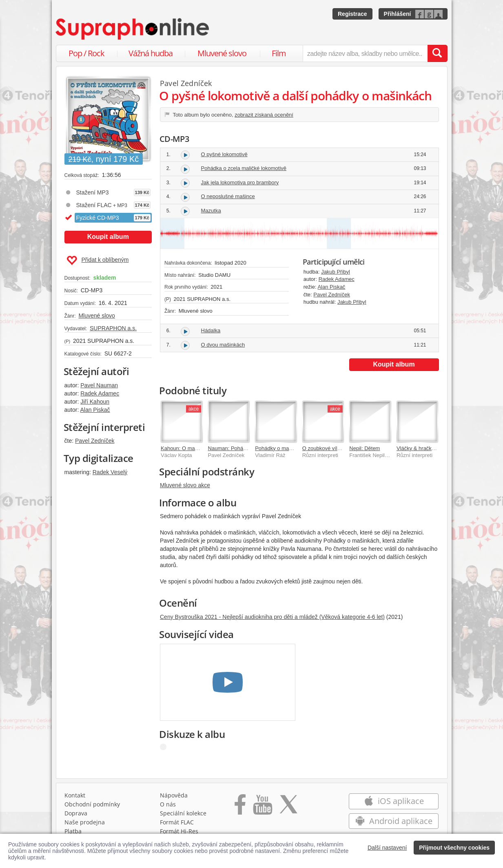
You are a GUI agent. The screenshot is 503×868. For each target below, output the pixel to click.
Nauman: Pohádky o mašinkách (246, 448)
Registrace (352, 14)
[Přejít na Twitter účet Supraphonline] (288, 807)
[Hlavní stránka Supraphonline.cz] (133, 29)
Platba (73, 831)
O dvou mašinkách (223, 345)
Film (279, 53)
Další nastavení (387, 848)
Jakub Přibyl (336, 272)
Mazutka (211, 211)
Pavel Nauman (99, 385)
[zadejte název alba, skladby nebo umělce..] (365, 53)
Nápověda (174, 795)
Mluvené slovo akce (185, 485)
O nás (168, 804)
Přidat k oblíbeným (98, 261)
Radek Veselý (110, 472)
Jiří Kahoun (95, 402)
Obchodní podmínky (92, 804)
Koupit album (108, 237)
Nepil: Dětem (365, 448)
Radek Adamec (100, 393)
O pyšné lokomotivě (224, 154)
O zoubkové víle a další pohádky (341, 448)
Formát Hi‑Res (179, 831)
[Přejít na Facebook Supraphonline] (240, 807)
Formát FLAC (177, 822)
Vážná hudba (151, 53)
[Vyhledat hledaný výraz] (437, 53)
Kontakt (75, 795)
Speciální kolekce (183, 813)
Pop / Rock (86, 53)
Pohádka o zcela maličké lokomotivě (244, 168)
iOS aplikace (394, 801)
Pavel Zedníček (95, 441)
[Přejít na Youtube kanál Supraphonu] (262, 807)
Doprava (76, 813)
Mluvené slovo (222, 53)
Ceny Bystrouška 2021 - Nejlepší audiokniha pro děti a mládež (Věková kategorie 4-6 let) (272, 617)
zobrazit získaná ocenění (264, 115)
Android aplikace (394, 821)
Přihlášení (398, 14)
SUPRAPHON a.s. (113, 328)
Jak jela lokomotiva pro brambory (240, 182)
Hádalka (211, 330)
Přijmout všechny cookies (454, 848)
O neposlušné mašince (228, 196)
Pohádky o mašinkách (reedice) (292, 448)
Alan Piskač (95, 410)
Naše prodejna (85, 822)
